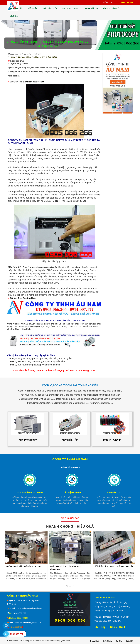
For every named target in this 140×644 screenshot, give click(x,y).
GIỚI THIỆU (32, 8)
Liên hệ (129, 641)
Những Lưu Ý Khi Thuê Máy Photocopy (24, 566)
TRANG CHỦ (16, 8)
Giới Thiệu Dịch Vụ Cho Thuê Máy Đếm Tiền (114, 566)
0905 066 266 (20, 613)
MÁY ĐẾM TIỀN (50, 8)
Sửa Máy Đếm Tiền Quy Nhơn (23, 298)
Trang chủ (94, 641)
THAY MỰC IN (91, 8)
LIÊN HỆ (14, 16)
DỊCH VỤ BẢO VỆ (111, 8)
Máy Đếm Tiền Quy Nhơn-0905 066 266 (27, 82)
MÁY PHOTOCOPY (71, 8)
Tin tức (119, 641)
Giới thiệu (107, 641)
